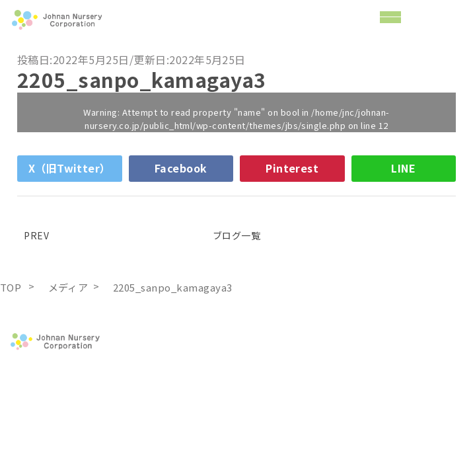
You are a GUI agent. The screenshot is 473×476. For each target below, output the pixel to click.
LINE (403, 168)
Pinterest (292, 168)
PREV (33, 235)
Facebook (181, 168)
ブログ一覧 (236, 235)
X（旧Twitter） (70, 168)
